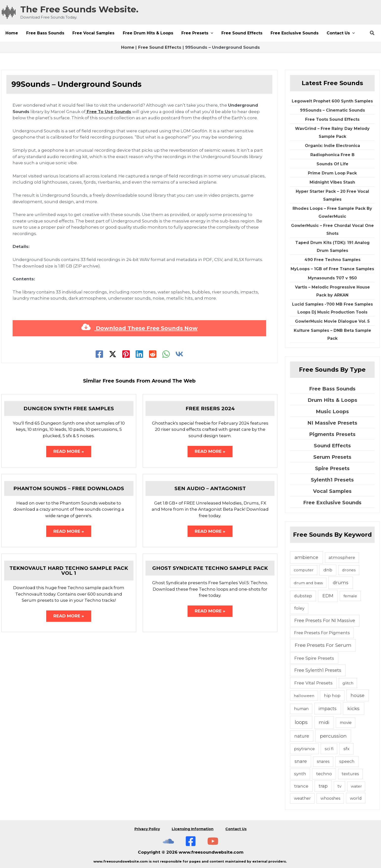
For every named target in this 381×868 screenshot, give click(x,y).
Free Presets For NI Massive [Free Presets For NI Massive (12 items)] (325, 620)
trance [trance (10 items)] (301, 786)
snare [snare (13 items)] (301, 761)
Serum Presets (332, 457)
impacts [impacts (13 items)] (328, 709)
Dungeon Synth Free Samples (69, 409)
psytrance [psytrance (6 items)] (304, 749)
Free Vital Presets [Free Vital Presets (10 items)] (313, 683)
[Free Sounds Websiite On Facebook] (191, 840)
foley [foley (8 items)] (299, 608)
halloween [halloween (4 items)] (304, 696)
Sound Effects (332, 446)
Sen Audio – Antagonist (210, 489)
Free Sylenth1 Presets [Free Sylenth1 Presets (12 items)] (318, 670)
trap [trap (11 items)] (323, 786)
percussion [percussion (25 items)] (333, 736)
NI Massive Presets (332, 423)
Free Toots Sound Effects (332, 119)
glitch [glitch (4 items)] (348, 683)
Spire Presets (332, 468)
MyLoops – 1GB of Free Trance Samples (332, 269)
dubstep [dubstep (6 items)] (303, 596)
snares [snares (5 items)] (323, 761)
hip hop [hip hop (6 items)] (332, 696)
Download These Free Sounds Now (139, 328)
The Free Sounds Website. (79, 9)
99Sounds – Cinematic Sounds (332, 110)
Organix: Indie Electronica (332, 146)
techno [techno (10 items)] (324, 774)
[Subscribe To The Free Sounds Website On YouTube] (213, 840)
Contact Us (236, 828)
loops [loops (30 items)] (301, 722)
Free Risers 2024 (210, 409)
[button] (196, 33)
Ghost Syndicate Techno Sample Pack (210, 569)
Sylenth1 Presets (332, 480)
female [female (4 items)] (350, 596)
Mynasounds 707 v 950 (332, 278)
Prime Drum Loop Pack (332, 173)
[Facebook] (99, 354)
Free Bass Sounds (332, 389)
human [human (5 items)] (301, 709)
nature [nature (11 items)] (302, 736)
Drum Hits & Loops (332, 400)
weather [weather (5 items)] (302, 798)
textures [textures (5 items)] (350, 774)
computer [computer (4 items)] (304, 570)
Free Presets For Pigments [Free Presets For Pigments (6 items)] (322, 633)
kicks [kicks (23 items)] (353, 708)
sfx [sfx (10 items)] (346, 749)
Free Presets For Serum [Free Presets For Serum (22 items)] (323, 645)
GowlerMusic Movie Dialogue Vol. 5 (332, 321)
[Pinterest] (126, 354)
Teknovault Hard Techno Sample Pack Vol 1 (69, 571)
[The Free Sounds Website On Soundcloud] (168, 840)
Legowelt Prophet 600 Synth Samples (332, 101)
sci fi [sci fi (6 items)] (329, 749)
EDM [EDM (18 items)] (328, 596)
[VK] (179, 354)
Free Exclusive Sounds (332, 503)
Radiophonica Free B (332, 155)
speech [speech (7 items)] (347, 761)
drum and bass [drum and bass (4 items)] (308, 583)
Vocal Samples (332, 491)
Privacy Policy (147, 828)
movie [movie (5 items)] (346, 723)
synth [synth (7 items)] (300, 774)
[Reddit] (153, 354)
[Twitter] (113, 354)
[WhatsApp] (166, 354)
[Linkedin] (139, 354)
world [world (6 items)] (356, 798)
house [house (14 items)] (358, 695)
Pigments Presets (332, 434)
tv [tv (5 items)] (339, 786)
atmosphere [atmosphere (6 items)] (342, 557)
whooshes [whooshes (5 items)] (330, 798)
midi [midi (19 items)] (324, 722)
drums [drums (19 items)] (341, 583)
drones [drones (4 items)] (349, 570)
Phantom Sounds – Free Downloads (69, 489)
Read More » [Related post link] (69, 452)
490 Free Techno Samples (332, 260)
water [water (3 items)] (356, 786)
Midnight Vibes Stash (332, 182)
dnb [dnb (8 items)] (328, 570)
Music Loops (332, 411)
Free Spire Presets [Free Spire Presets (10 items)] (314, 658)
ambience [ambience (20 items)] (306, 557)
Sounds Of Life (332, 164)
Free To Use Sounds (108, 112)
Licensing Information (193, 828)
